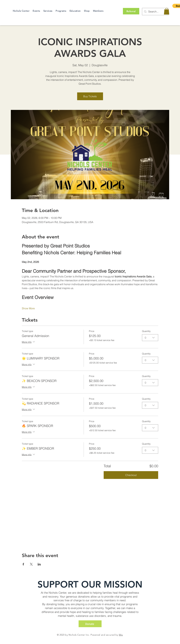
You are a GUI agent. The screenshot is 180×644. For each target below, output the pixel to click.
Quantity (146, 331)
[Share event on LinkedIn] (39, 564)
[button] (167, 11)
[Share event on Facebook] (23, 564)
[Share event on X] (31, 564)
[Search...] (155, 12)
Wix (121, 635)
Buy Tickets (90, 96)
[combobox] (150, 338)
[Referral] (131, 11)
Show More (28, 308)
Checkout (131, 475)
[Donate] (90, 624)
